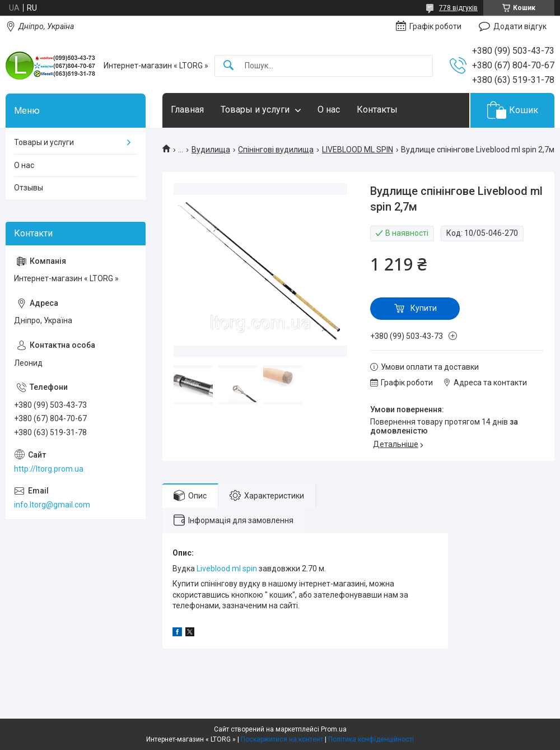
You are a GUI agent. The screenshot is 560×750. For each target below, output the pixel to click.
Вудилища (211, 150)
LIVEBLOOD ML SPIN (358, 150)
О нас (329, 110)
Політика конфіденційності (371, 739)
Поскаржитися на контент (282, 739)
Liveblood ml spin (227, 569)
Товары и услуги (255, 110)
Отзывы (29, 188)
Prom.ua (334, 729)
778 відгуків (458, 8)
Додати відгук (520, 26)
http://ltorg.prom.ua (49, 469)
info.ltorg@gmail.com (52, 505)
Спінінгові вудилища (276, 150)
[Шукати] (228, 66)
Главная (187, 110)
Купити (424, 308)
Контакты (377, 110)
